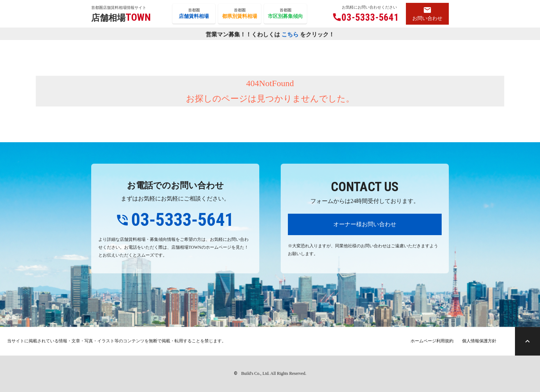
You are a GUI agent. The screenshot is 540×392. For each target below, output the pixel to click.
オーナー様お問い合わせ (365, 224)
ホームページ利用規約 (432, 341)
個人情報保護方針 (479, 341)
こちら (290, 34)
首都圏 (194, 14)
